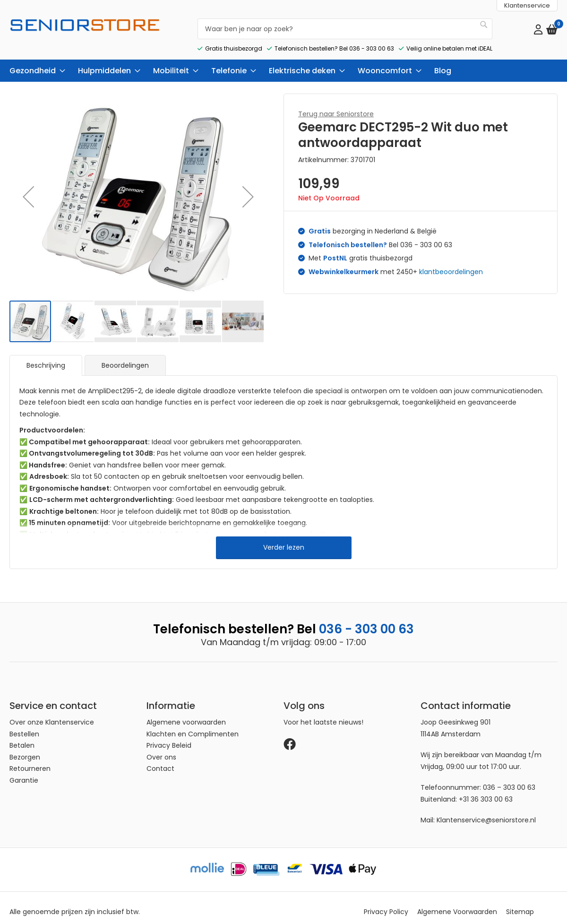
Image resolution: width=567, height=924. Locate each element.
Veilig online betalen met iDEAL (449, 40)
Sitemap (520, 904)
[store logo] (85, 33)
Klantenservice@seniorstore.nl (486, 812)
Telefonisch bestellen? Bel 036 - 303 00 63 (334, 40)
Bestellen (24, 726)
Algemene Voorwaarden (457, 904)
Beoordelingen (125, 357)
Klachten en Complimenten (193, 726)
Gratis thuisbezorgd (234, 40)
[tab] (46, 357)
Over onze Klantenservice (52, 715)
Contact (160, 761)
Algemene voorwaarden (186, 715)
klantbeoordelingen (451, 264)
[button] (28, 189)
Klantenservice (527, 5)
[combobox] (345, 25)
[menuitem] (34, 63)
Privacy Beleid (169, 738)
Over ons (161, 749)
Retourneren (30, 761)
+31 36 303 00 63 (486, 791)
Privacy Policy (386, 904)
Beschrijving (46, 357)
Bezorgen (25, 749)
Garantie (24, 772)
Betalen (22, 738)
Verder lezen (284, 539)
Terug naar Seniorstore (336, 106)
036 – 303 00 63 (509, 780)
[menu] (283, 63)
